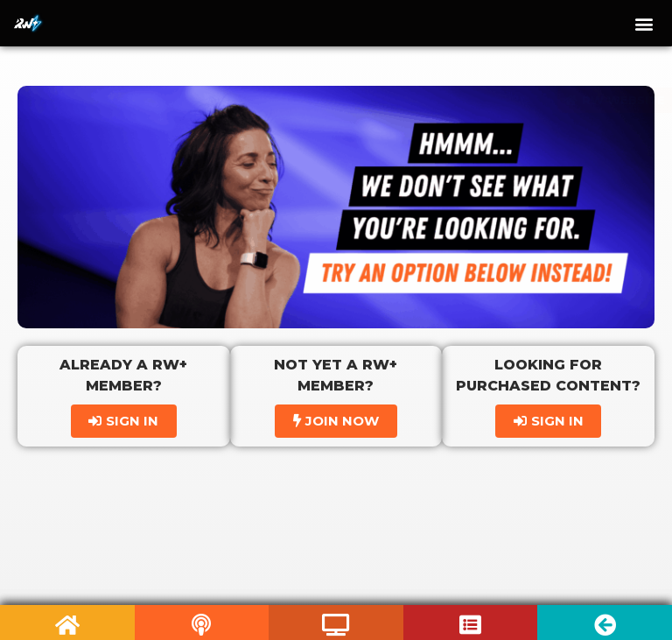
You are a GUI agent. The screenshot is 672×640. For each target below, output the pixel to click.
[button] (644, 23)
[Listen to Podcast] (202, 625)
